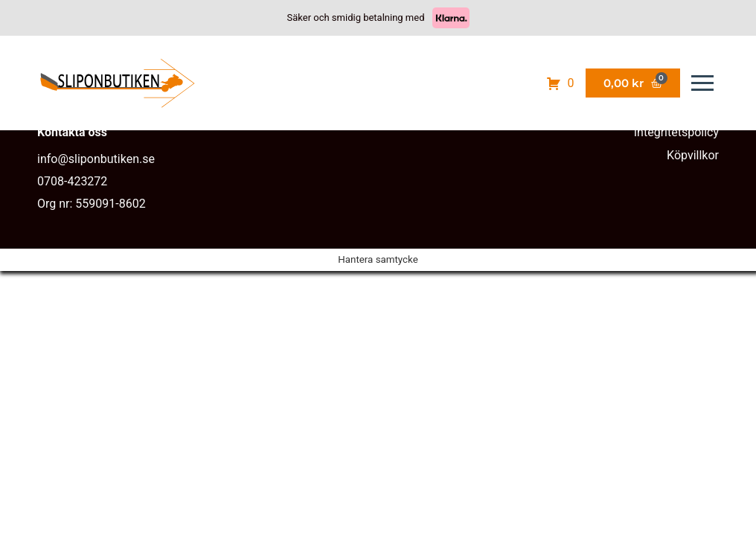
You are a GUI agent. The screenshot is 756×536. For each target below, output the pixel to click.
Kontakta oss (72, 132)
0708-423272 (72, 181)
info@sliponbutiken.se (96, 159)
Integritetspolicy (676, 132)
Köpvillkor (693, 155)
